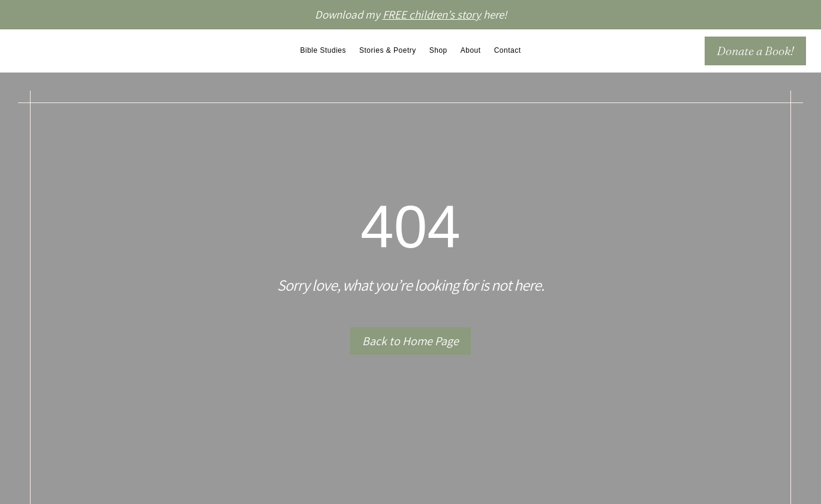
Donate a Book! (755, 51)
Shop (438, 50)
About (471, 50)
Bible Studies (323, 50)
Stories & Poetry (388, 50)
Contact (508, 50)
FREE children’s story (432, 14)
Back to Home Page (410, 341)
